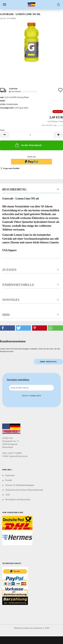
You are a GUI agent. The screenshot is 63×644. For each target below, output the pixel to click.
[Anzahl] (32, 135)
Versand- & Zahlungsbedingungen (20, 485)
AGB (8, 495)
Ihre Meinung (48, 362)
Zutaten (9, 270)
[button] (5, 135)
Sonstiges (11, 300)
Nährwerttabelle (18, 285)
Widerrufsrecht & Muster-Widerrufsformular (24, 490)
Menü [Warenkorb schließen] (5, 4)
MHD (6, 315)
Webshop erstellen (21, 628)
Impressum (10, 475)
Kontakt (9, 480)
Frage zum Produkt (11, 168)
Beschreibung (14, 189)
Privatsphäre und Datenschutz (18, 500)
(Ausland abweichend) (29, 91)
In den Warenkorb (28, 145)
